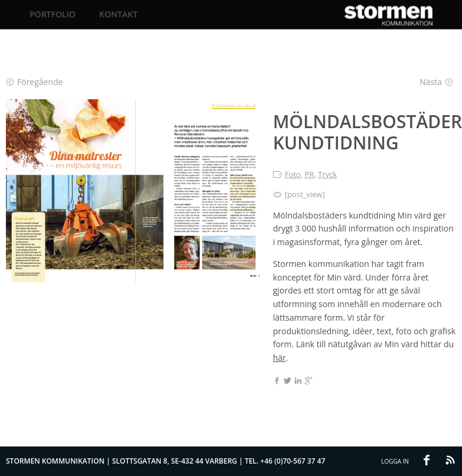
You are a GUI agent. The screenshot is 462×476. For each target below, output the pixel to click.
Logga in (395, 461)
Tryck (327, 174)
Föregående (35, 82)
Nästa (436, 82)
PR (310, 174)
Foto (293, 174)
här (279, 358)
